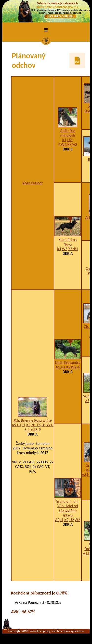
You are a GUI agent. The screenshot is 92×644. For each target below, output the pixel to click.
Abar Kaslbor (33, 183)
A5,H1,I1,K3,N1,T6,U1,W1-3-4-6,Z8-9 (33, 427)
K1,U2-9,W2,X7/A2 (68, 142)
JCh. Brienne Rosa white (33, 420)
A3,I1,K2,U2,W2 (68, 520)
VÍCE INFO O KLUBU (60, 16)
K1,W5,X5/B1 (68, 249)
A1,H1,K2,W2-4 (68, 367)
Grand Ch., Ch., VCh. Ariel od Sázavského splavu (68, 508)
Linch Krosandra (68, 362)
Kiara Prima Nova (68, 242)
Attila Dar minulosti (68, 133)
